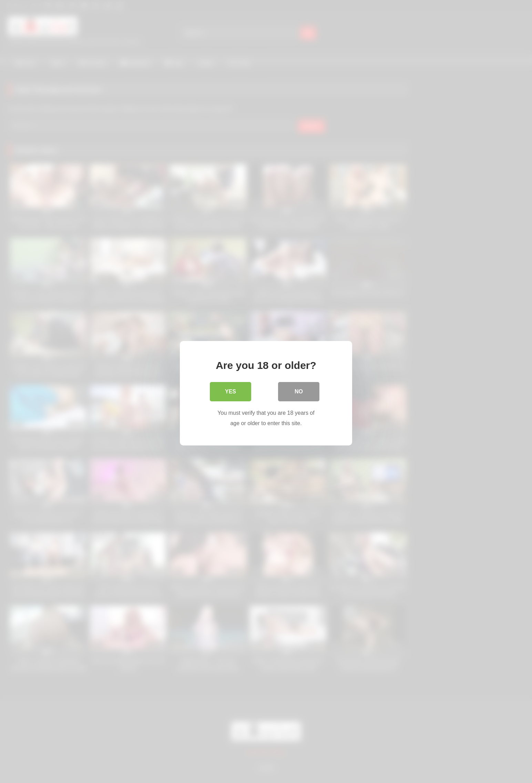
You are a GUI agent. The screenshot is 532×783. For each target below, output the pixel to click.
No (299, 390)
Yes (231, 390)
